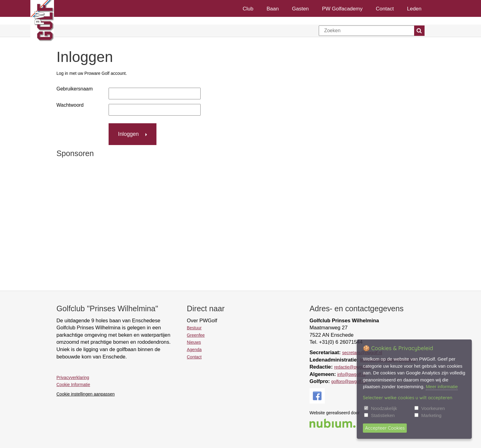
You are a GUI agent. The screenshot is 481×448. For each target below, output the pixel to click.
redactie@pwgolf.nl (352, 367)
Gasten (300, 8)
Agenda (194, 350)
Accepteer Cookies (385, 428)
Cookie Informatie (73, 385)
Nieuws (194, 342)
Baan (273, 8)
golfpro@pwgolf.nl (349, 381)
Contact (385, 8)
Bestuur (194, 328)
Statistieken (383, 415)
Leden (414, 8)
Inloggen (129, 134)
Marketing (431, 415)
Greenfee (196, 335)
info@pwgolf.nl (351, 374)
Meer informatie (442, 387)
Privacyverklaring (73, 377)
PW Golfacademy (342, 8)
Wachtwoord (70, 105)
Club (248, 8)
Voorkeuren (433, 408)
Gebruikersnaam (75, 89)
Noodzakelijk (384, 408)
